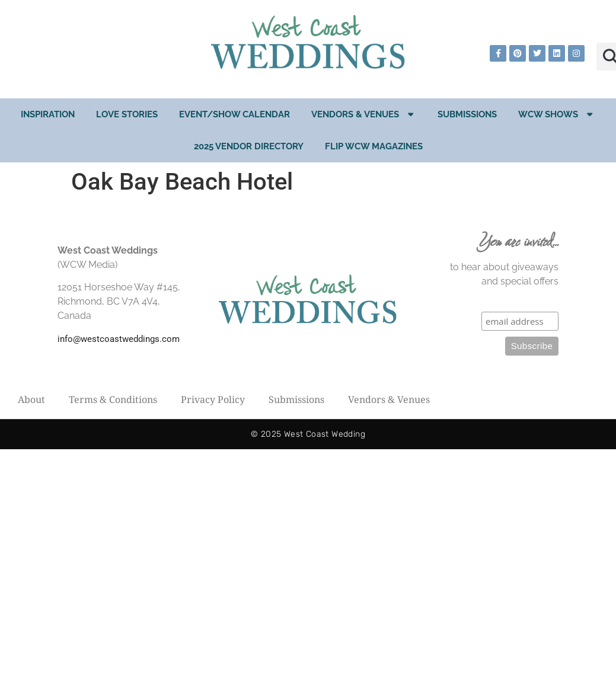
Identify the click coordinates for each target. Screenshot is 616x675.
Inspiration (48, 114)
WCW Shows (557, 114)
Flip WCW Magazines (374, 146)
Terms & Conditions (113, 399)
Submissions (467, 114)
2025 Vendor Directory (249, 146)
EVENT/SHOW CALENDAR (234, 114)
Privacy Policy (213, 399)
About (31, 399)
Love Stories (127, 114)
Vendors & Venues (364, 114)
